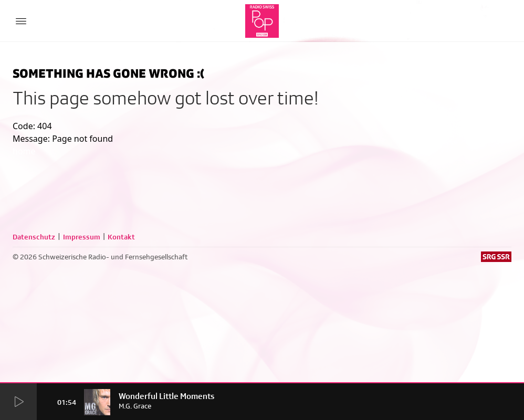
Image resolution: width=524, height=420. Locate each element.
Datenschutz (34, 237)
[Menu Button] (21, 21)
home (24, 151)
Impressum (82, 237)
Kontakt (121, 237)
